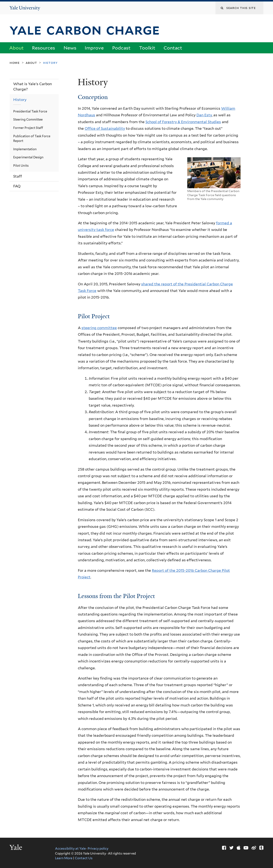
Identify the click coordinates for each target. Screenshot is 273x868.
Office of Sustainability (105, 128)
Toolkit (147, 48)
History (20, 100)
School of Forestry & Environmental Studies (183, 122)
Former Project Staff (28, 128)
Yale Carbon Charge (87, 29)
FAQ (17, 186)
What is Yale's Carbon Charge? (33, 87)
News (70, 48)
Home (15, 63)
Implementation (25, 149)
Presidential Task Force (30, 111)
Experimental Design (28, 157)
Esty (208, 115)
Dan (200, 115)
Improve (94, 48)
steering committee (99, 328)
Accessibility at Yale (70, 849)
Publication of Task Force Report (32, 138)
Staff (18, 176)
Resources (44, 48)
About (16, 48)
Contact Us (84, 858)
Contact (173, 48)
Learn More (64, 858)
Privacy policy (98, 849)
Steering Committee (28, 119)
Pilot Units (21, 166)
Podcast (121, 48)
